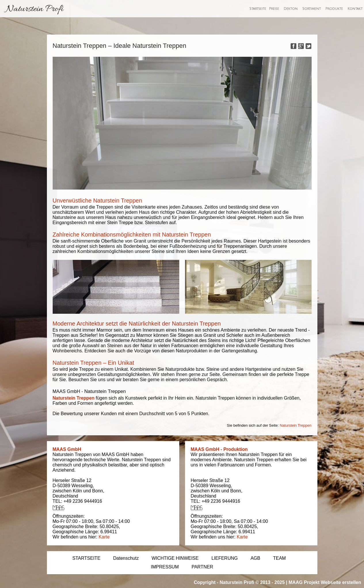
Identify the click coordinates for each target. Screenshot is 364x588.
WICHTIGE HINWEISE (175, 558)
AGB (256, 558)
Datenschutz (126, 558)
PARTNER (202, 567)
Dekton (291, 9)
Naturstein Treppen (74, 398)
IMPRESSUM (165, 567)
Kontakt (355, 9)
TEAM (279, 558)
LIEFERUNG (225, 558)
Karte (104, 537)
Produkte (334, 9)
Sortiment (312, 9)
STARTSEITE (86, 558)
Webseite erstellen (341, 582)
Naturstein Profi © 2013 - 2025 (252, 582)
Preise (274, 9)
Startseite (258, 9)
